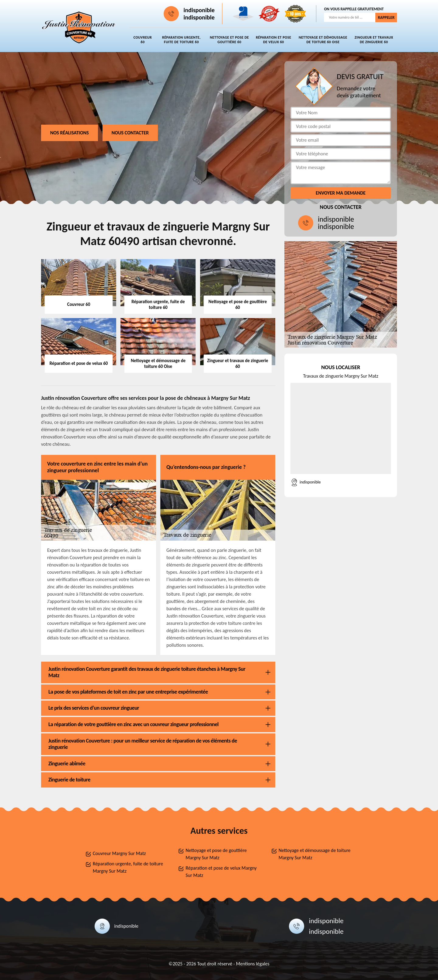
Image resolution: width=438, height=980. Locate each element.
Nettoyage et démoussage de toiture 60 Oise (323, 40)
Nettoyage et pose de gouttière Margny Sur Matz (216, 854)
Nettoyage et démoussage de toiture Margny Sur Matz (315, 854)
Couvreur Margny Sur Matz (119, 853)
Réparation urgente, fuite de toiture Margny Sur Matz (128, 867)
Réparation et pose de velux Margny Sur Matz (221, 872)
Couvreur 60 (143, 40)
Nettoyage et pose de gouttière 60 (229, 40)
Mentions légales (253, 964)
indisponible (199, 10)
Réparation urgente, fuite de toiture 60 (181, 40)
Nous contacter (130, 133)
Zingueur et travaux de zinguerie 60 (374, 40)
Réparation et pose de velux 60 (273, 40)
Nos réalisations (70, 133)
